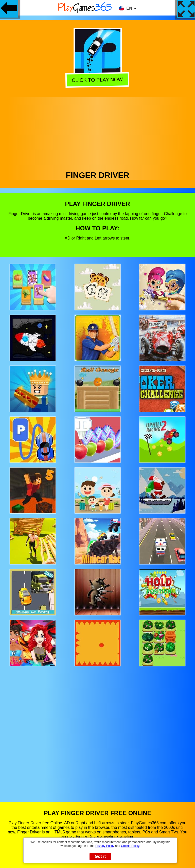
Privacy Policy (105, 846)
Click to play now (98, 80)
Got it (100, 856)
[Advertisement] (98, 132)
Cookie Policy (130, 846)
